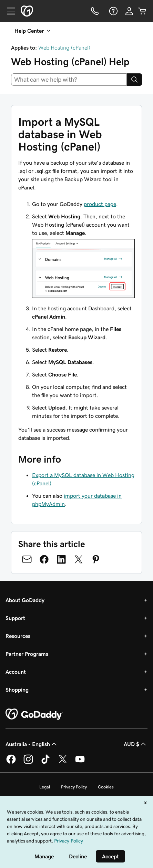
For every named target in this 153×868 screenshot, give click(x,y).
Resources (18, 636)
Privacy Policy (74, 787)
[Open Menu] (8, 11)
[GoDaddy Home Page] (34, 714)
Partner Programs (27, 654)
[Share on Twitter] (79, 559)
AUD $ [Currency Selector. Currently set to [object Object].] (136, 744)
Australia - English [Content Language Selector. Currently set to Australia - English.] (32, 744)
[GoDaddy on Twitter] (63, 763)
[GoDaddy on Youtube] (80, 763)
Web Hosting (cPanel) (64, 48)
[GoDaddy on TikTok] (45, 763)
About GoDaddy (25, 600)
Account (16, 672)
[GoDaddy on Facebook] (11, 763)
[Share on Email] (27, 559)
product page (100, 204)
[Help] (113, 11)
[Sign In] (129, 11)
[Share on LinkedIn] (61, 559)
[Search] (134, 80)
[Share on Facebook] (44, 559)
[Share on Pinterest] (96, 559)
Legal (45, 787)
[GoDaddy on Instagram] (28, 763)
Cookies (106, 787)
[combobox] (69, 80)
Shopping (17, 690)
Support (15, 618)
